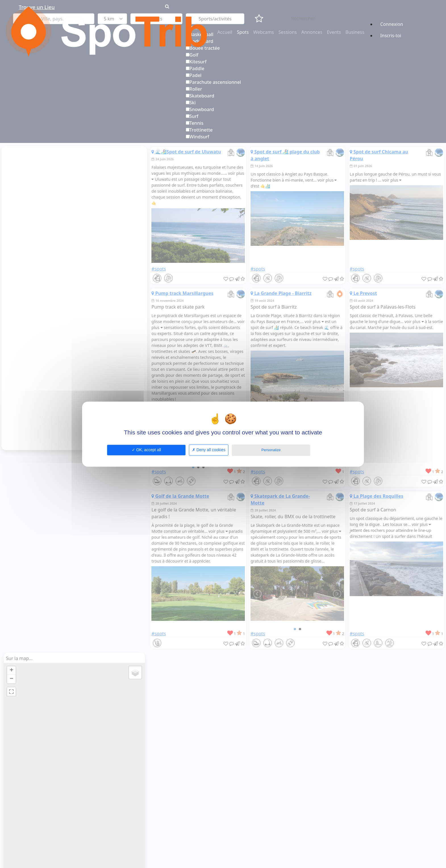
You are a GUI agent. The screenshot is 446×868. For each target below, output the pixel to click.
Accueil (225, 32)
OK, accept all (146, 450)
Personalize (271, 450)
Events (334, 32)
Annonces (312, 32)
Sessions (288, 32)
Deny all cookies (209, 450)
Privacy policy (326, 450)
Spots (243, 32)
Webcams (264, 32)
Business (355, 32)
